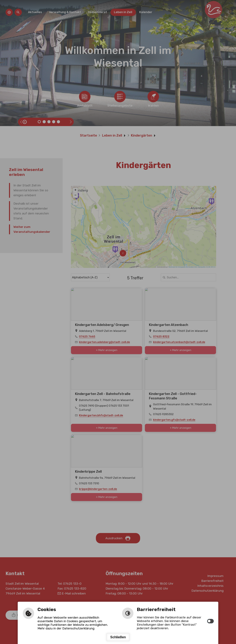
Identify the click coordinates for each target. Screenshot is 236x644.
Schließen (118, 637)
